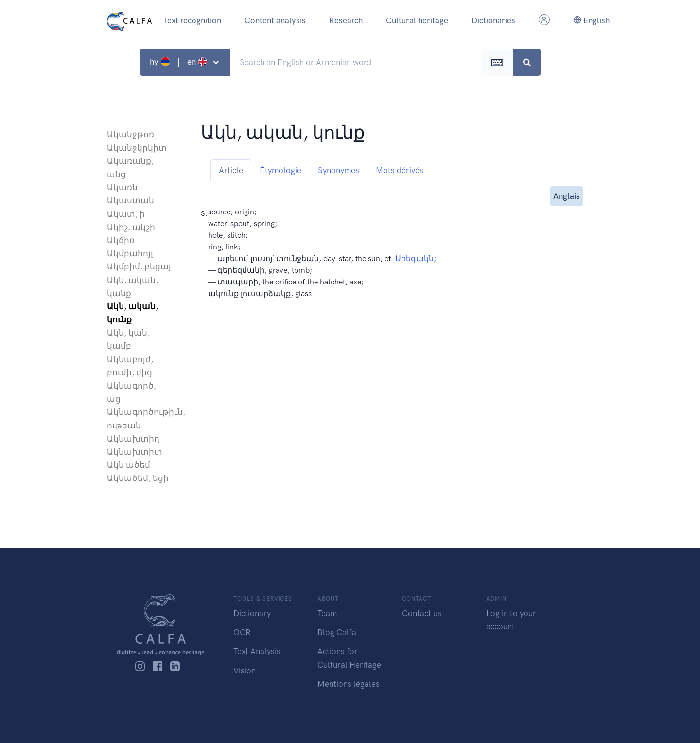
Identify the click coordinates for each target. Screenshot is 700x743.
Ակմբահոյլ (130, 253)
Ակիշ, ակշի (131, 227)
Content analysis (275, 20)
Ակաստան (131, 200)
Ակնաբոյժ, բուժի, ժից (130, 366)
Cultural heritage (417, 20)
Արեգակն (414, 258)
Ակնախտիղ (133, 439)
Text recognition (192, 20)
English (591, 20)
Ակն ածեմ (129, 465)
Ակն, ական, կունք (132, 313)
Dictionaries (493, 20)
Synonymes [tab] (339, 170)
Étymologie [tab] (280, 170)
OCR (242, 632)
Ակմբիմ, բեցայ (139, 266)
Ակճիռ (121, 240)
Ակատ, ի (126, 214)
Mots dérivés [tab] (400, 170)
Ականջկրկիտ (137, 148)
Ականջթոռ (131, 134)
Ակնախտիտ (135, 452)
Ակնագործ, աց (131, 392)
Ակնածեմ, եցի (138, 478)
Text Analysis (257, 651)
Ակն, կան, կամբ (128, 339)
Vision (245, 671)
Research (346, 20)
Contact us (422, 613)
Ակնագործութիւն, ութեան (139, 418)
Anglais (567, 195)
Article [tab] (231, 170)
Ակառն (122, 187)
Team (327, 613)
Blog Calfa (337, 632)
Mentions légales (349, 684)
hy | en (180, 62)
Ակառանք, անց (130, 168)
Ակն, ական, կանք (132, 287)
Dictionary (252, 613)
